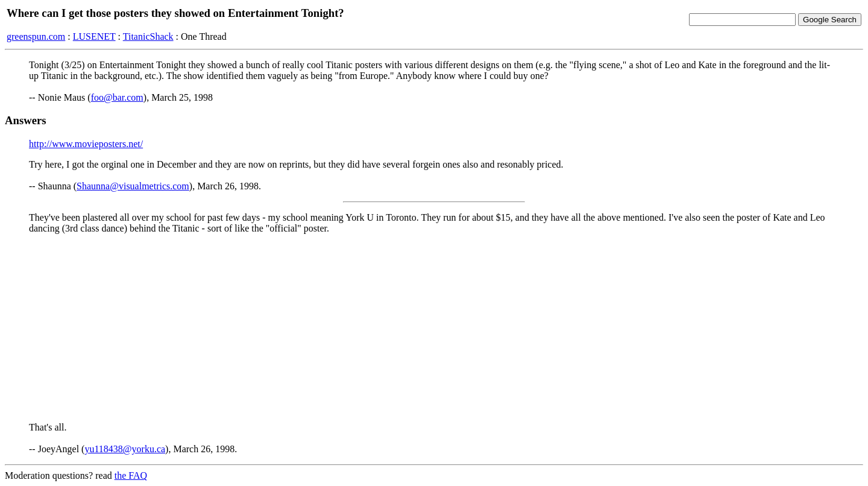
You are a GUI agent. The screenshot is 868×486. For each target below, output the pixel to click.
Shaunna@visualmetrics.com (133, 186)
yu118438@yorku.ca (125, 449)
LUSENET (94, 36)
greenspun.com (36, 36)
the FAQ (131, 475)
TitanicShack (148, 36)
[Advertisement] (434, 328)
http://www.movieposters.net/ (86, 144)
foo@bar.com (117, 97)
